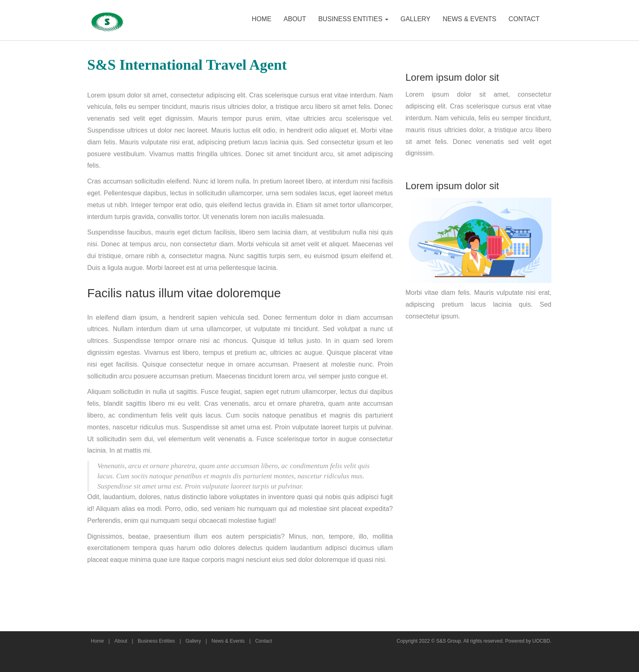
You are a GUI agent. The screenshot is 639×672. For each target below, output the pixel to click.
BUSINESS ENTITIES (353, 19)
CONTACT (524, 19)
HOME (262, 19)
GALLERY (416, 19)
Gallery (193, 641)
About (121, 641)
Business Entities (156, 641)
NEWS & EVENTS (469, 19)
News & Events (228, 641)
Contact (263, 641)
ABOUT (295, 19)
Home (97, 641)
